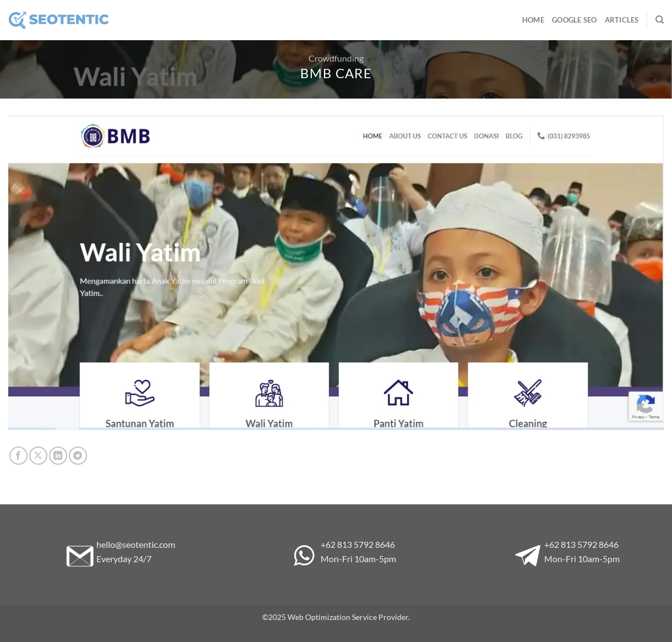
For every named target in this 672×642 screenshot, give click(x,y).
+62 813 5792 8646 (358, 544)
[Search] (660, 20)
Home (533, 20)
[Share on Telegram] (78, 456)
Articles (622, 20)
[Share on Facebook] (18, 456)
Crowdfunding (336, 58)
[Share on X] (38, 456)
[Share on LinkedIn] (58, 456)
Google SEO (575, 20)
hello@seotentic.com (136, 544)
